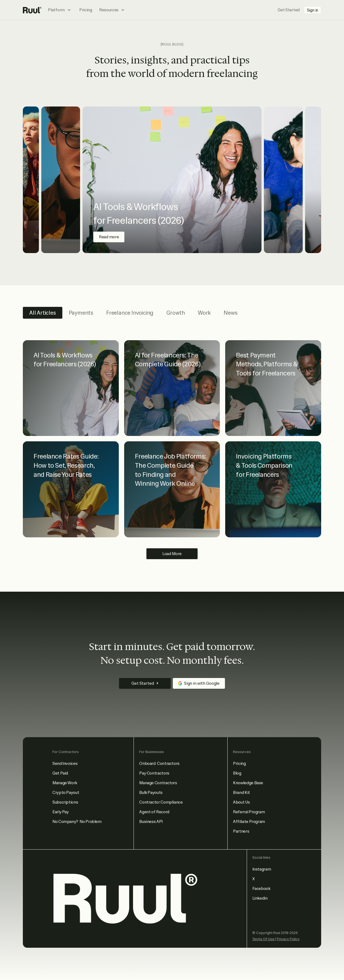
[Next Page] (172, 554)
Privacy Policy (288, 939)
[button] (60, 10)
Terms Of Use (264, 939)
